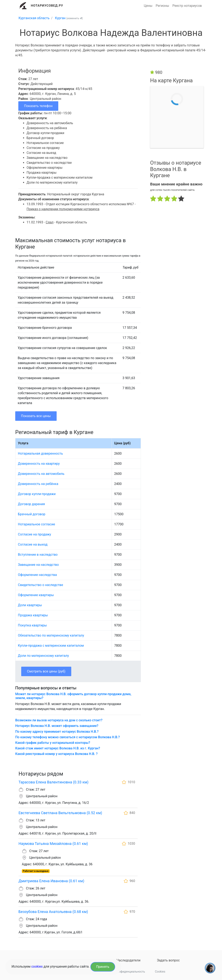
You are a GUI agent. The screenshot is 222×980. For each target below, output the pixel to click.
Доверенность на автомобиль (41, 474)
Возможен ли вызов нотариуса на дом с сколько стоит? (59, 720)
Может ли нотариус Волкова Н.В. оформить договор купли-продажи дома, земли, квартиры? (73, 696)
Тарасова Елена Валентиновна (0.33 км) (54, 782)
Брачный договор (32, 514)
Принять (103, 967)
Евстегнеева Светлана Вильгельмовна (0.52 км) (60, 813)
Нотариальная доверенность (40, 453)
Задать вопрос (168, 960)
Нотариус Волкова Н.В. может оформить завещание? (57, 726)
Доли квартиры (30, 605)
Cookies (160, 972)
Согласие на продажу (34, 534)
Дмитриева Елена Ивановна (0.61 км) (51, 881)
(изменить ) (75, 18)
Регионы (162, 6)
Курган (60, 18)
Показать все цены (36, 416)
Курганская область (34, 18)
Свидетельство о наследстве (40, 585)
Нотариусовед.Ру (47, 6)
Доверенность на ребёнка (38, 484)
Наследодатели (128, 960)
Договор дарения (31, 504)
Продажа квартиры (33, 615)
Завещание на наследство (38, 565)
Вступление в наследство (38, 555)
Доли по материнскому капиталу (43, 656)
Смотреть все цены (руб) (46, 671)
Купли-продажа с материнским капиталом (51, 646)
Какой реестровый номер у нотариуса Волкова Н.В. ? (56, 754)
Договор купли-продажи (37, 494)
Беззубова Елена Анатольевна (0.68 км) (53, 912)
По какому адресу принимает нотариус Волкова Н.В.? (57, 732)
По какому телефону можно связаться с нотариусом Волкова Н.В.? (68, 737)
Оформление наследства (37, 575)
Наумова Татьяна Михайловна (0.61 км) (53, 844)
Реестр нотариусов (187, 6)
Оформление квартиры (36, 595)
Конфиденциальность (130, 972)
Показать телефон (38, 106)
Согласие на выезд (33, 544)
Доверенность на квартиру (39, 464)
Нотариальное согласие (36, 524)
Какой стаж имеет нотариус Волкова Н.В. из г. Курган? (58, 748)
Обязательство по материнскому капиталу (51, 635)
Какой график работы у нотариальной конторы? (53, 743)
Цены (148, 6)
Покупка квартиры (32, 625)
